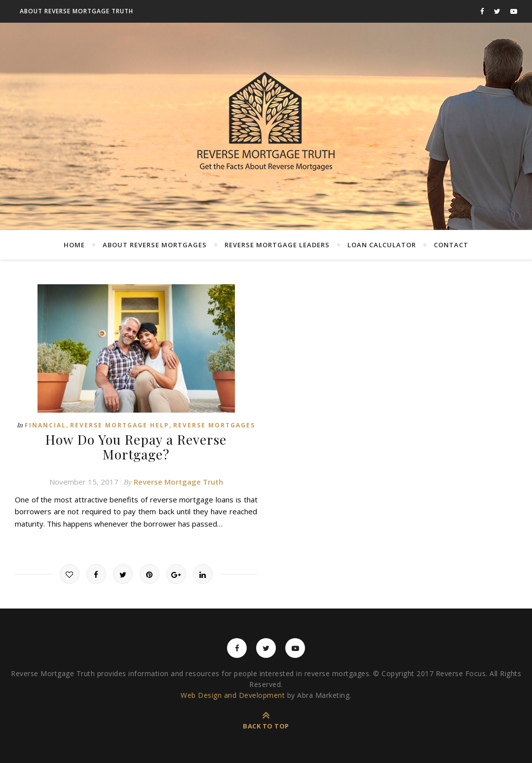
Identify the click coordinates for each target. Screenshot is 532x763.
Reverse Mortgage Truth (178, 481)
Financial (45, 425)
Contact (451, 245)
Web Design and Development (233, 694)
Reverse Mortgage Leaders (277, 245)
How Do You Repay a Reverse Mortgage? (136, 446)
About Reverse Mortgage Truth (76, 11)
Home (74, 245)
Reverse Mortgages (214, 425)
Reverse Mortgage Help (120, 425)
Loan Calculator (382, 245)
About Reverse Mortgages (155, 245)
